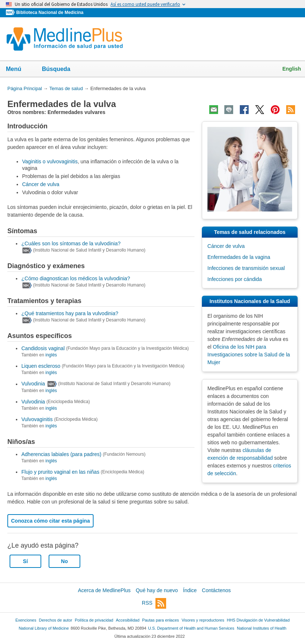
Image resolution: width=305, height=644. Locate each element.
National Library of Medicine (44, 628)
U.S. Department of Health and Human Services (191, 628)
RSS (154, 603)
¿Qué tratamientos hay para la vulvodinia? (70, 313)
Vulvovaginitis (37, 419)
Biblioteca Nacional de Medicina (50, 13)
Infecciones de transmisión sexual (246, 268)
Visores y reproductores (203, 620)
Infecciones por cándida (235, 279)
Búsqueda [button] (61, 71)
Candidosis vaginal (43, 348)
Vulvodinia (33, 384)
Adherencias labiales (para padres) (61, 454)
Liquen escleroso (41, 366)
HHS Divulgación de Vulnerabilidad (258, 620)
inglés (51, 355)
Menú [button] (18, 70)
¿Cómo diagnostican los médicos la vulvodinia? (76, 278)
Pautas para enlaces (161, 620)
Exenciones (26, 620)
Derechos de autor (56, 620)
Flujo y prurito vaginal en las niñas (60, 472)
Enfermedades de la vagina (239, 257)
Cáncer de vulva (41, 184)
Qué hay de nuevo (157, 590)
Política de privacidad (94, 620)
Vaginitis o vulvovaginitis (50, 161)
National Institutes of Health (262, 628)
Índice (190, 590)
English (292, 69)
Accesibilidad (127, 620)
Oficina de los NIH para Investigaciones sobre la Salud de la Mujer (249, 355)
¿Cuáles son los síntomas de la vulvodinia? (71, 243)
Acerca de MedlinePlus (104, 590)
